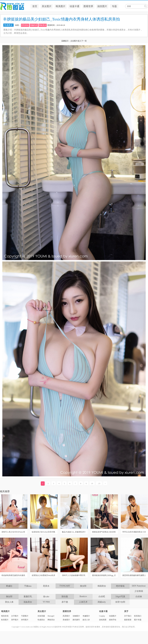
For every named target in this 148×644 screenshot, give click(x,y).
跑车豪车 (76, 620)
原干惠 (65, 602)
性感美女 (8, 25)
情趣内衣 (34, 25)
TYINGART (65, 586)
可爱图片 (25, 616)
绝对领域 (120, 586)
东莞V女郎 (120, 602)
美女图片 (47, 6)
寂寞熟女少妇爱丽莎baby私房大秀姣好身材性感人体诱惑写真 (43, 575)
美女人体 (9, 602)
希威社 (9, 586)
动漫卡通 (74, 6)
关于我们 (128, 616)
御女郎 (9, 597)
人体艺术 (83, 602)
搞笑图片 (102, 6)
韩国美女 (102, 586)
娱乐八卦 (86, 620)
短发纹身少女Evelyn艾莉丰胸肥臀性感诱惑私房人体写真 (43, 532)
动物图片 (76, 616)
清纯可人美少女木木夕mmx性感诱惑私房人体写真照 (13, 532)
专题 (114, 6)
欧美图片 (5, 620)
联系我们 (138, 616)
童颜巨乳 (28, 597)
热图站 (14, 6)
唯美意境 (5, 616)
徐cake (46, 597)
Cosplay (102, 616)
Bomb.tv (83, 596)
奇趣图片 (86, 616)
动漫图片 (113, 616)
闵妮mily (102, 602)
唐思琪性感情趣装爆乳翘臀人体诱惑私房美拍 (134, 575)
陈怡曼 (65, 597)
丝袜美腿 (41, 616)
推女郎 (83, 586)
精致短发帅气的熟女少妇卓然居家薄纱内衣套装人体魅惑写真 (104, 532)
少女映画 (139, 591)
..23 (99, 483)
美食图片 (66, 620)
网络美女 (51, 620)
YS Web (46, 602)
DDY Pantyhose (139, 586)
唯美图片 (61, 6)
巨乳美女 (25, 25)
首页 (35, 6)
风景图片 (66, 616)
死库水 (46, 586)
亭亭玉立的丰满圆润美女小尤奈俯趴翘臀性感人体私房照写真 (134, 532)
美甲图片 (15, 620)
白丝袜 (139, 597)
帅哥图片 (25, 620)
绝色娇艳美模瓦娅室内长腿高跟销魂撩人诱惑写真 (13, 575)
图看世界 (88, 6)
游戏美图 (103, 620)
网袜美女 (43, 25)
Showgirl (51, 616)
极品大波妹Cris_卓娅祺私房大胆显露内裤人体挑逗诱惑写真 (74, 532)
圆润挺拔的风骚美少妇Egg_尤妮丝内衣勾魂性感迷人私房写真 (104, 575)
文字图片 (15, 616)
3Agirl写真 (120, 597)
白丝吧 (102, 597)
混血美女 (28, 602)
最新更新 (128, 620)
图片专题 (138, 620)
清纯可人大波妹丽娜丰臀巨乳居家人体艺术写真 (74, 575)
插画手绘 (113, 620)
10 (92, 483)
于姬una (28, 586)
